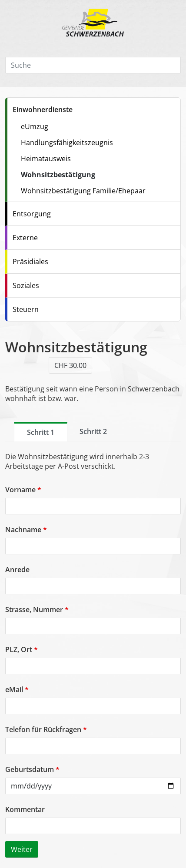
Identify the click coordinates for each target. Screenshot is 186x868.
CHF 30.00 (70, 365)
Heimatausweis (46, 159)
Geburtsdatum (32, 769)
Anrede (17, 570)
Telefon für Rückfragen (46, 729)
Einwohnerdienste (43, 109)
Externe (25, 238)
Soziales (26, 285)
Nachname (26, 530)
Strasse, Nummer (37, 610)
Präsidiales (30, 262)
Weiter (22, 849)
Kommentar (25, 809)
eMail (17, 689)
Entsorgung (32, 214)
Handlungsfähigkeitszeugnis (67, 142)
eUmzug (35, 126)
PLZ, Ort (22, 649)
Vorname (23, 490)
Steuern (26, 309)
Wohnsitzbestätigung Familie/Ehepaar (83, 191)
